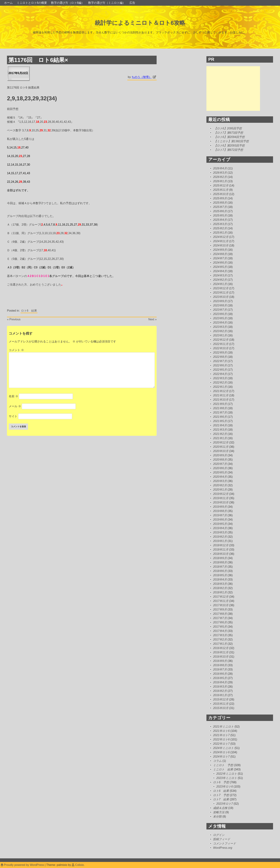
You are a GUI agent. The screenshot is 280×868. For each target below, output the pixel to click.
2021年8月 (220, 408)
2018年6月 (220, 571)
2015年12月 (221, 699)
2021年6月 (220, 417)
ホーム (8, 3)
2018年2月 (220, 588)
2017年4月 (220, 631)
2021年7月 (220, 412)
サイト (13, 416)
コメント (16, 350)
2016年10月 (221, 657)
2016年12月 (221, 648)
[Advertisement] (233, 89)
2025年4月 (220, 220)
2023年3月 (220, 327)
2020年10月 (221, 451)
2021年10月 (221, 400)
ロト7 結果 (221, 799)
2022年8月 (220, 357)
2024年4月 (220, 271)
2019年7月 (220, 515)
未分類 (217, 817)
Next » (152, 319)
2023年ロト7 (225, 804)
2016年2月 (220, 691)
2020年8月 (220, 460)
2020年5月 (220, 472)
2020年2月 (220, 485)
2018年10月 (221, 554)
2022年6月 (220, 365)
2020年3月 (220, 481)
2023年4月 (220, 323)
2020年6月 (220, 468)
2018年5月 (220, 575)
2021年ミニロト (223, 727)
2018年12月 (221, 545)
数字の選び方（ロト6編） (68, 3)
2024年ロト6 (221, 752)
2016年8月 (220, 665)
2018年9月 (220, 558)
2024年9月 (220, 250)
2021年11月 (221, 395)
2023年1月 (220, 335)
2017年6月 (220, 622)
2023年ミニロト (227, 778)
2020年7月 (220, 464)
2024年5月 (220, 267)
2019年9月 (220, 507)
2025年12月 (221, 186)
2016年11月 (221, 652)
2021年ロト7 (221, 735)
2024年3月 (220, 275)
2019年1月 (220, 541)
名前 (13, 396)
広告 (132, 3)
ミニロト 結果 (223, 769)
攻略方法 (219, 812)
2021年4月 (220, 425)
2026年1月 (220, 181)
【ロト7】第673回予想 (229, 133)
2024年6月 (220, 263)
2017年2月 (220, 639)
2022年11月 (221, 344)
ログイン (219, 835)
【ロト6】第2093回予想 (229, 146)
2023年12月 (221, 288)
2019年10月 (221, 502)
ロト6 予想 (221, 782)
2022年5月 (220, 370)
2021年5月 (220, 421)
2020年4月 (220, 477)
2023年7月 (220, 310)
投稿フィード (222, 839)
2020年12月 (221, 442)
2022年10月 (221, 348)
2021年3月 (220, 430)
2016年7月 (220, 669)
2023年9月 (220, 301)
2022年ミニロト (227, 774)
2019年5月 (220, 524)
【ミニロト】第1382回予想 (231, 141)
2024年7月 (220, 258)
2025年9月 (220, 198)
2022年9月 (220, 353)
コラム (217, 761)
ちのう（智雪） (142, 77)
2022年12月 (221, 340)
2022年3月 (220, 378)
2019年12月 (221, 494)
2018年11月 (221, 550)
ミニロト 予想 (223, 765)
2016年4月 (220, 682)
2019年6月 (220, 520)
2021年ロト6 (221, 731)
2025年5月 (220, 215)
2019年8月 (220, 511)
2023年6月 (220, 314)
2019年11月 (221, 498)
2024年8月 (220, 254)
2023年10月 (221, 297)
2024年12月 (221, 237)
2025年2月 (220, 228)
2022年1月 (220, 387)
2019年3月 (220, 532)
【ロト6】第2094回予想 (229, 137)
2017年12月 (221, 597)
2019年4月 (220, 528)
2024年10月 (221, 245)
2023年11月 (221, 293)
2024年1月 (220, 284)
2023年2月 (220, 331)
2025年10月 (221, 194)
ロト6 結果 (29, 311)
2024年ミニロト (223, 748)
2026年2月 (220, 177)
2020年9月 (220, 455)
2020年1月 (220, 490)
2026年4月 (220, 168)
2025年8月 (220, 203)
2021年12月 (221, 391)
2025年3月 (220, 224)
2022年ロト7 (221, 744)
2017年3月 (220, 635)
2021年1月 (220, 438)
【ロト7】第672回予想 (229, 150)
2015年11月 (221, 704)
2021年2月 (220, 434)
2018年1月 (220, 592)
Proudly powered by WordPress (23, 865)
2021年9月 (220, 404)
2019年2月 (220, 537)
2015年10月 (221, 708)
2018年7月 (220, 567)
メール (15, 406)
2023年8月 (220, 305)
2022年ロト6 (221, 739)
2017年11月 (221, 601)
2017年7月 (220, 618)
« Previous (14, 319)
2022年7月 (220, 361)
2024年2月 (220, 280)
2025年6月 (220, 211)
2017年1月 (220, 644)
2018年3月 (220, 584)
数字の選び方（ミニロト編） (107, 3)
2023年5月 (220, 318)
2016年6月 (220, 674)
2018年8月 (220, 562)
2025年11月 (221, 190)
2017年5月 (220, 627)
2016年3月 (220, 687)
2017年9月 (220, 610)
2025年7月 (220, 207)
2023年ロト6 (225, 787)
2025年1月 (220, 233)
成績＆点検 (220, 808)
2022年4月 (220, 374)
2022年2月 (220, 383)
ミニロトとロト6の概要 (32, 3)
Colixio (79, 865)
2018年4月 (220, 580)
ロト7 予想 (221, 795)
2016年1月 (220, 695)
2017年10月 (221, 605)
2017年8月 (220, 614)
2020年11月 (221, 447)
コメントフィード (224, 843)
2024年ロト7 (221, 757)
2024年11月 (221, 241)
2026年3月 (220, 173)
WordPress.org (223, 848)
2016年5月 (220, 678)
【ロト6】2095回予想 (228, 128)
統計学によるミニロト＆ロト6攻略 (140, 23)
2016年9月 (220, 661)
